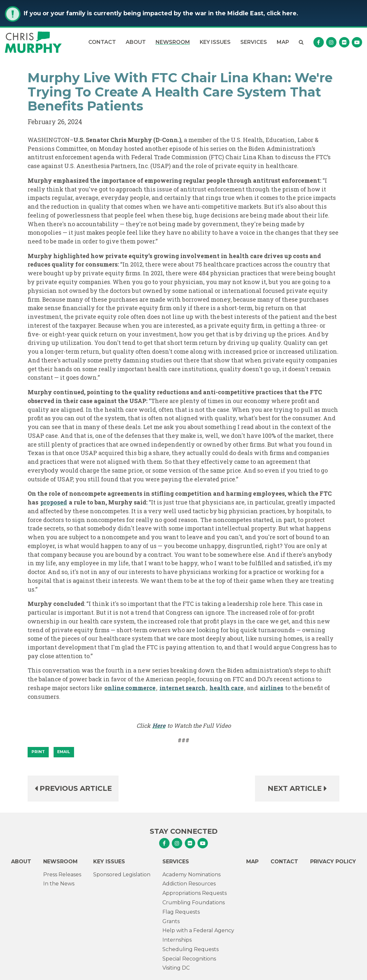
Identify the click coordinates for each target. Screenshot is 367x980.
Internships (177, 940)
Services (254, 42)
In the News (59, 884)
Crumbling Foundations (194, 902)
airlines (272, 688)
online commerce (130, 688)
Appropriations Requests (195, 893)
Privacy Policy (333, 862)
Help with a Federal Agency (198, 930)
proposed (54, 502)
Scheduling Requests (190, 949)
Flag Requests (181, 912)
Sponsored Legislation (122, 875)
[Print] (38, 752)
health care (227, 688)
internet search (183, 688)
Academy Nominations (191, 875)
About (136, 42)
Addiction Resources (189, 884)
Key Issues (215, 42)
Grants (171, 921)
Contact (102, 42)
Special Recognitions (189, 959)
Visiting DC (176, 968)
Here (159, 725)
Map (283, 42)
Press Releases (62, 875)
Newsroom (173, 42)
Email (64, 752)
